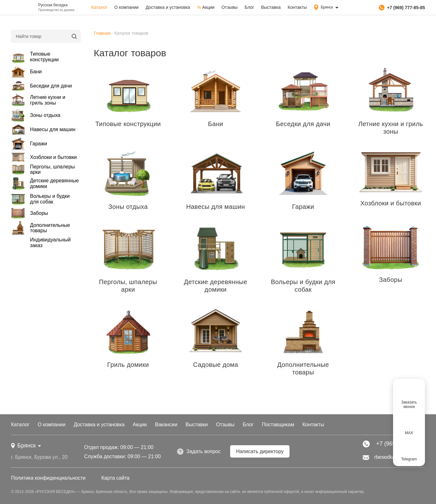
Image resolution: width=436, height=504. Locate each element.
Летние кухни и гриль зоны (38, 100)
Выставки (197, 425)
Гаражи (29, 144)
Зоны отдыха (36, 115)
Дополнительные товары (41, 228)
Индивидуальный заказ (50, 243)
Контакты (297, 7)
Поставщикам (278, 425)
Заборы (30, 213)
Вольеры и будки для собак (40, 199)
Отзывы (229, 7)
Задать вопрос (199, 452)
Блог (249, 7)
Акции (206, 7)
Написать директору (260, 451)
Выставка (271, 7)
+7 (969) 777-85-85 (402, 8)
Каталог (99, 7)
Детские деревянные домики (45, 183)
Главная (102, 33)
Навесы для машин (43, 130)
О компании (126, 7)
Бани (26, 72)
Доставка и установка (168, 7)
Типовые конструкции (35, 57)
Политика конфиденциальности (48, 478)
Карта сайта (115, 478)
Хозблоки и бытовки (44, 157)
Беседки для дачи (42, 86)
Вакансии (166, 425)
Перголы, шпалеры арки (43, 169)
